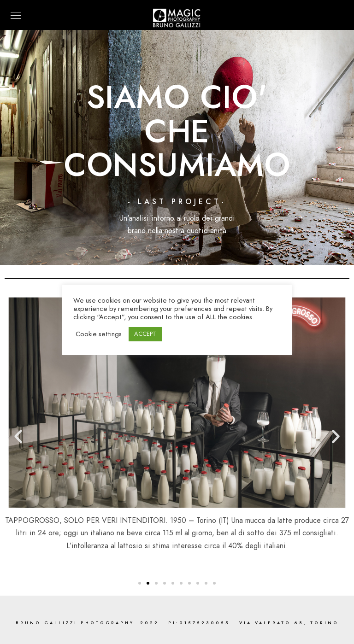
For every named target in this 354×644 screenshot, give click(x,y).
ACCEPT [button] (145, 334)
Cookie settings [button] (99, 334)
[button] (140, 583)
